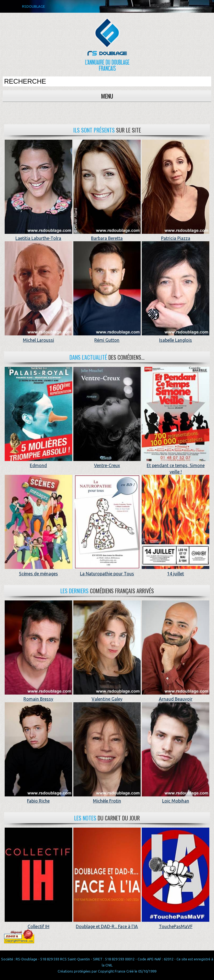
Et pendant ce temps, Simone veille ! (176, 466)
